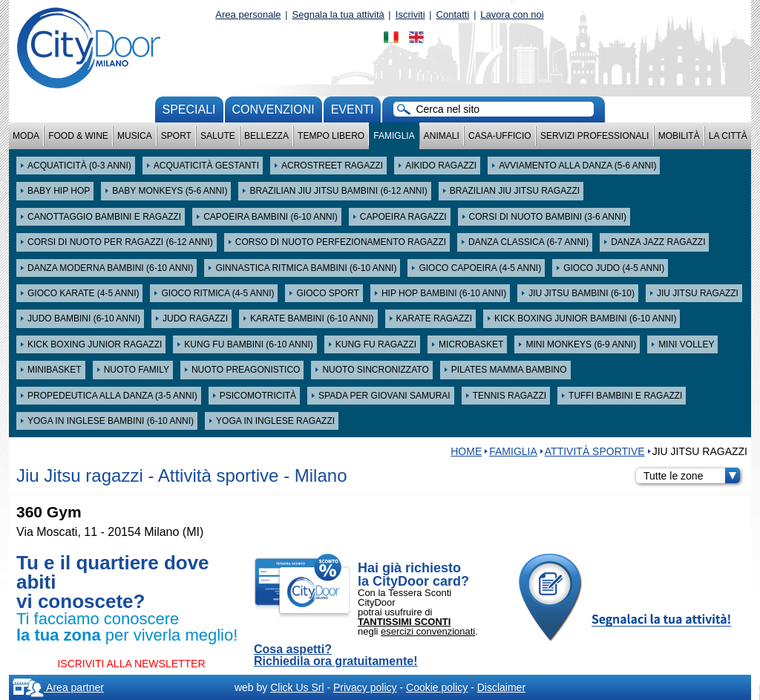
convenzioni (273, 109)
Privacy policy (365, 687)
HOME (466, 451)
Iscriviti (410, 14)
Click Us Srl (297, 687)
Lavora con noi (512, 14)
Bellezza (266, 136)
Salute (218, 136)
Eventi (353, 109)
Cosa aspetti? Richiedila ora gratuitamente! (336, 655)
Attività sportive (595, 451)
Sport (176, 136)
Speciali (189, 109)
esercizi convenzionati (428, 631)
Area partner (58, 687)
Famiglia (394, 136)
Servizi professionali (594, 136)
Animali (442, 136)
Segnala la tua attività (338, 14)
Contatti (453, 14)
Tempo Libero (331, 136)
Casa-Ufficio (500, 136)
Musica (135, 136)
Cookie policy (437, 687)
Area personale (248, 14)
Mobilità (679, 136)
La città (728, 136)
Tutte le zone (692, 476)
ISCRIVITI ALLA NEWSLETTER (131, 664)
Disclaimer (501, 687)
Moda (26, 136)
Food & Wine (78, 136)
